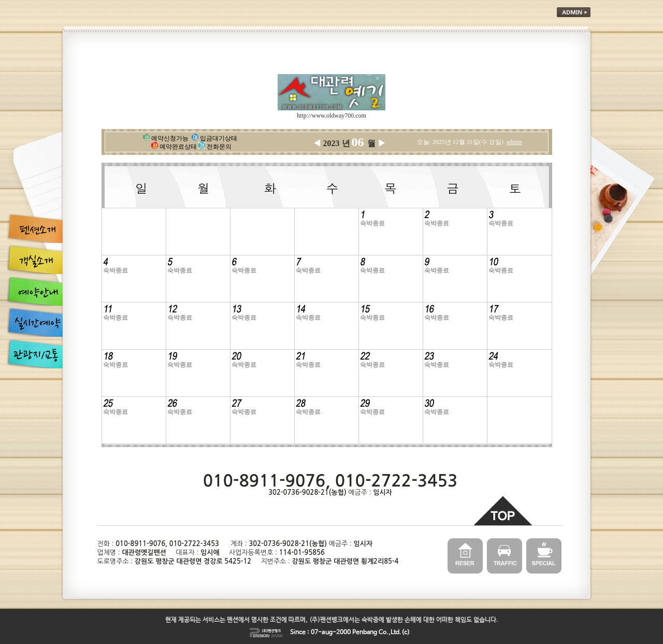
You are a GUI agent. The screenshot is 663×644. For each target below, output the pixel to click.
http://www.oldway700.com (331, 116)
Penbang (365, 633)
